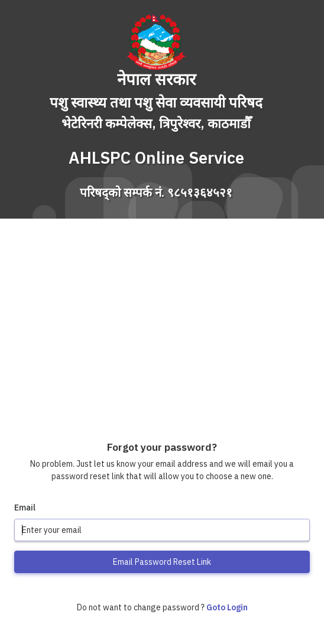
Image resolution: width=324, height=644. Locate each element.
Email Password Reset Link (162, 562)
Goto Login (227, 607)
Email (25, 508)
